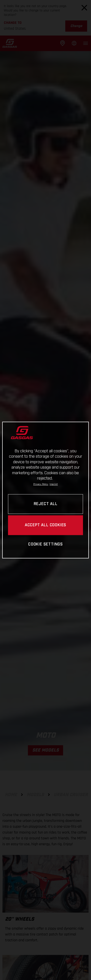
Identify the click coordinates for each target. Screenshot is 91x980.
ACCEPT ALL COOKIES (45, 525)
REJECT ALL (46, 504)
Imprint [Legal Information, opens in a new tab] (54, 484)
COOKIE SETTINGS (45, 545)
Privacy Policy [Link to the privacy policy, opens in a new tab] (41, 484)
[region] (45, 490)
